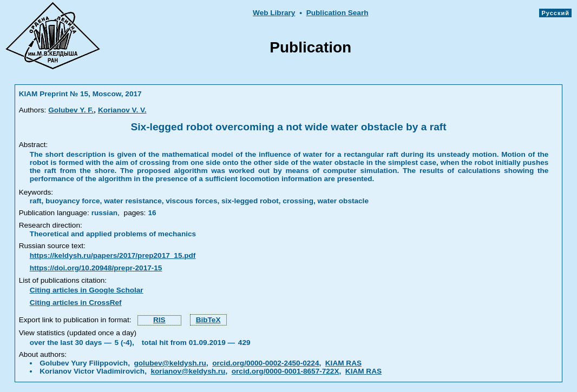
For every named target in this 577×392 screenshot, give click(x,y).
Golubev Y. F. (71, 110)
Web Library (274, 13)
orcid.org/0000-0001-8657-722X (286, 371)
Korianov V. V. (122, 110)
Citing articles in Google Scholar (87, 290)
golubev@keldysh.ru (170, 363)
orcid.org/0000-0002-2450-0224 (265, 363)
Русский (555, 13)
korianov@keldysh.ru (188, 371)
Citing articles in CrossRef (76, 303)
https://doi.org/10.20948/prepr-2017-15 (96, 268)
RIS (159, 320)
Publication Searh (337, 13)
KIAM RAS (343, 363)
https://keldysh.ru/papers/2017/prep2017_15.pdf (113, 255)
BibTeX (208, 320)
